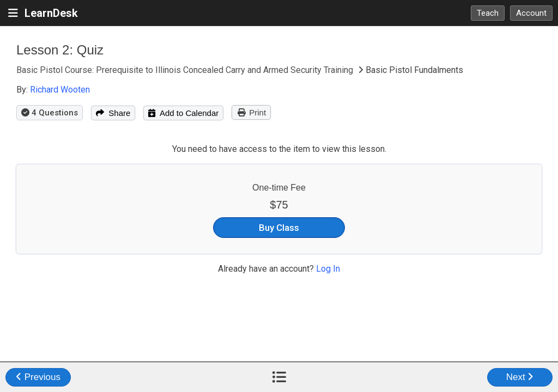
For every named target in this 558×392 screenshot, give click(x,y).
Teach (488, 13)
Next (520, 377)
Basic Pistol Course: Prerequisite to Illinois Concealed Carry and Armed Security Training (186, 70)
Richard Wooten (60, 90)
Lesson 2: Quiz (60, 50)
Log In (328, 269)
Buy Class (279, 228)
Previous (38, 377)
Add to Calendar (183, 113)
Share (113, 113)
